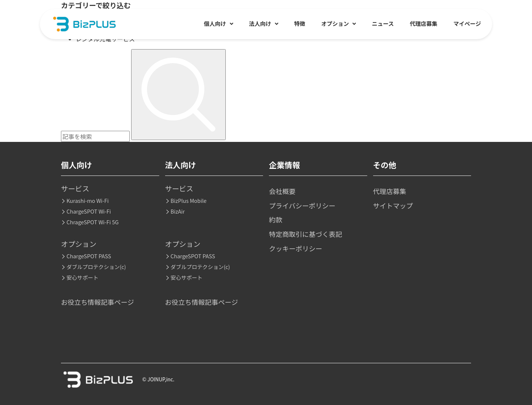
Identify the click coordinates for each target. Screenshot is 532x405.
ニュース (383, 23)
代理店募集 (424, 23)
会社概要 (282, 191)
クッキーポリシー (296, 248)
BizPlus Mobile (189, 200)
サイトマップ (393, 205)
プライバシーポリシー (302, 205)
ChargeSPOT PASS (89, 256)
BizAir (178, 211)
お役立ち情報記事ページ (98, 302)
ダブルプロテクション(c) (96, 267)
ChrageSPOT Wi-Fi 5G (93, 222)
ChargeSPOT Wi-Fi (89, 211)
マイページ (467, 23)
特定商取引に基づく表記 (306, 234)
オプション (338, 23)
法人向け (264, 23)
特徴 (300, 23)
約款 (276, 219)
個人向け (219, 23)
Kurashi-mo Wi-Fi (88, 200)
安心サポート (82, 277)
